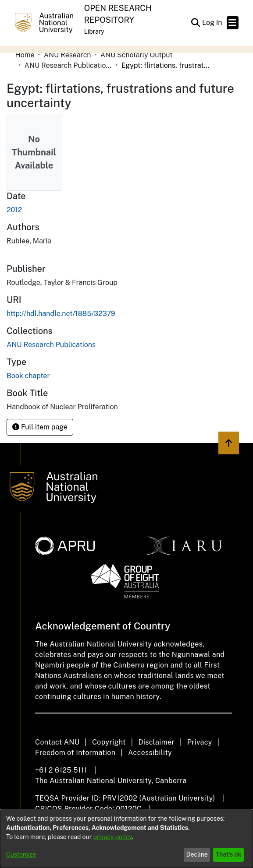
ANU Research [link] (68, 55)
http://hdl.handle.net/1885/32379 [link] (61, 314)
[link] (51, 345)
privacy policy (113, 837)
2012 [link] (14, 210)
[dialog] (126, 839)
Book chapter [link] (28, 376)
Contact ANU (57, 742)
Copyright (109, 742)
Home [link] (25, 55)
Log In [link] (213, 23)
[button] (196, 23)
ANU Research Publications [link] (68, 65)
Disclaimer (156, 742)
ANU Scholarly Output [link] (137, 55)
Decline (197, 854)
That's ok (229, 854)
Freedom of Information (75, 753)
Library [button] (94, 32)
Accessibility (150, 753)
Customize (21, 854)
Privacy (200, 742)
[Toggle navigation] (233, 23)
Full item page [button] (40, 427)
